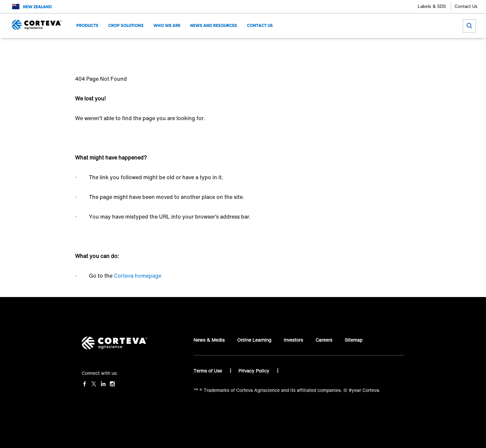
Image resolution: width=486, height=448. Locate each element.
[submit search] (469, 26)
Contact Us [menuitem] (260, 25)
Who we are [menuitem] (167, 25)
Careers (324, 340)
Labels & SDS (432, 6)
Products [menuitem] (87, 25)
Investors (293, 340)
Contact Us (466, 6)
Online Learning (254, 340)
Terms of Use (208, 371)
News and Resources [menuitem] (214, 25)
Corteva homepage (138, 276)
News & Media (209, 340)
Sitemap (354, 340)
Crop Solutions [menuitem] (126, 25)
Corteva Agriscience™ (99, 48)
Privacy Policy (254, 371)
